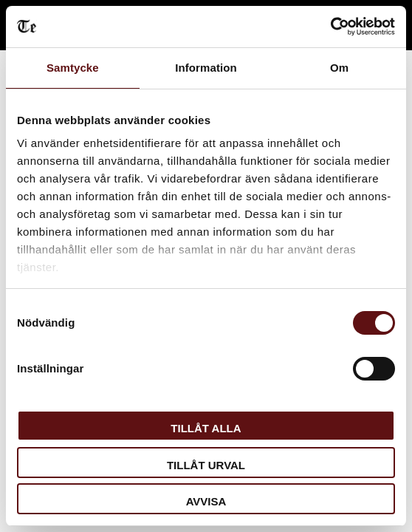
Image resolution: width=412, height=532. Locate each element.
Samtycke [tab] (73, 68)
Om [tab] (339, 68)
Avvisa (206, 501)
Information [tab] (206, 68)
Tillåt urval (206, 465)
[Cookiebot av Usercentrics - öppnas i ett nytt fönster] (330, 27)
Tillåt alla (206, 428)
